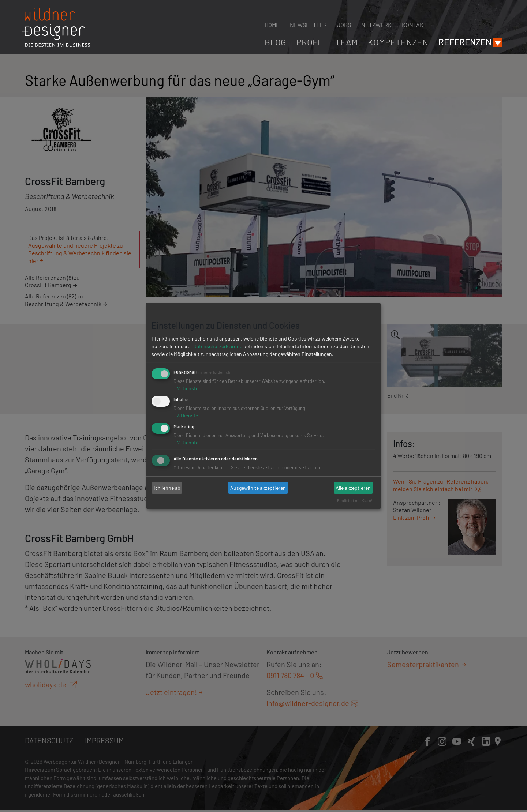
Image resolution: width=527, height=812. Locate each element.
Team (346, 42)
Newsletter (308, 25)
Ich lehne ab (167, 488)
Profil (311, 42)
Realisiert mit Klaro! (355, 501)
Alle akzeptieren (353, 488)
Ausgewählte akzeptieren (258, 488)
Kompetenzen (398, 42)
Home (272, 25)
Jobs (344, 25)
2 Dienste (186, 388)
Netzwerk (376, 25)
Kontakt (414, 25)
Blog (275, 42)
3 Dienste (186, 415)
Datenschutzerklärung (218, 346)
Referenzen (465, 42)
